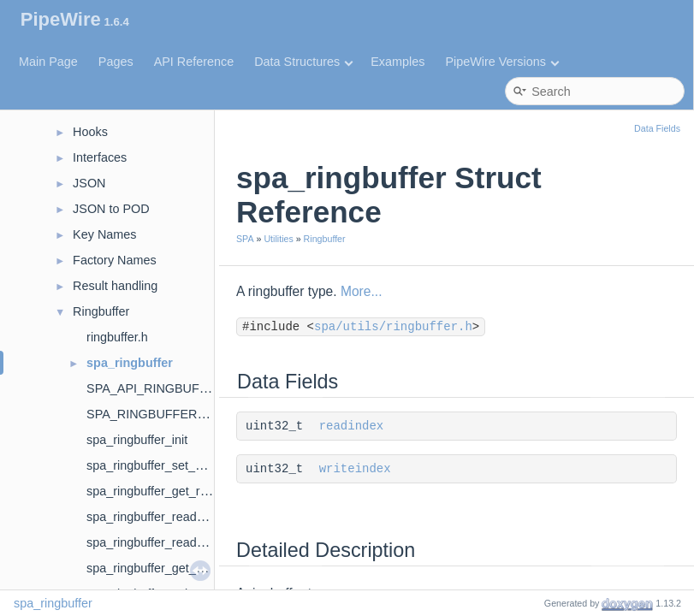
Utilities (278, 239)
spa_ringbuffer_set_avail (154, 465)
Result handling (115, 286)
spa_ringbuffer (130, 363)
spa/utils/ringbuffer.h (393, 327)
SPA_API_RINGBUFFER (155, 388)
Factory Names (115, 260)
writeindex (355, 469)
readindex (352, 426)
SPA (245, 239)
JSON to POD (111, 209)
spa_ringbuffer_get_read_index (172, 491)
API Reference (194, 62)
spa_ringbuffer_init (137, 440)
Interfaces (100, 157)
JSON (89, 183)
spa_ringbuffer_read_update (164, 542)
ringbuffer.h (117, 337)
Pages (116, 62)
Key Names (104, 234)
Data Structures (303, 62)
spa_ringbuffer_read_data (157, 517)
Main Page (48, 62)
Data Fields (657, 128)
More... (362, 291)
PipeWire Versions (502, 62)
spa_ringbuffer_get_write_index (172, 568)
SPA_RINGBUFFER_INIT (157, 414)
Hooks (90, 132)
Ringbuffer (101, 311)
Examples (397, 62)
